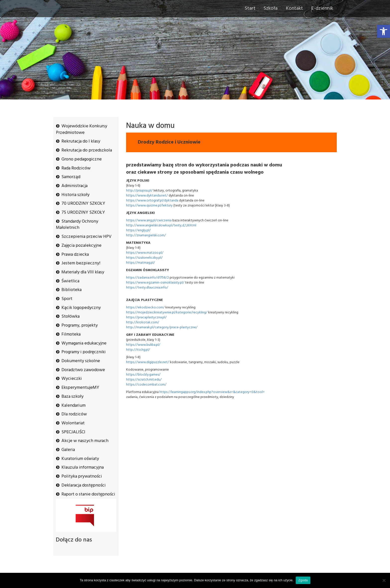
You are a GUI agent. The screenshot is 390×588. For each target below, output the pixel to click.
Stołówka (71, 317)
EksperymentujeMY (80, 388)
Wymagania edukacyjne (84, 343)
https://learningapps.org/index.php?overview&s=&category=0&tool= (212, 392)
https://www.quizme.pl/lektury (149, 206)
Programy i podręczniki (84, 352)
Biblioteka (72, 290)
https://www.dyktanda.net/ (147, 196)
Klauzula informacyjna (83, 467)
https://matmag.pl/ (141, 263)
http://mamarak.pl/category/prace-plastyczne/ (162, 327)
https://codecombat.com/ (146, 385)
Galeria (68, 450)
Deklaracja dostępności (84, 485)
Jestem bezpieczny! (81, 263)
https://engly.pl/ (138, 230)
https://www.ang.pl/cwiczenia (149, 220)
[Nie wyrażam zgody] (384, 580)
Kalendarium (73, 406)
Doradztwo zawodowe (83, 370)
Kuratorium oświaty (80, 459)
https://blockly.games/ (143, 375)
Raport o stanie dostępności (88, 494)
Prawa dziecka (75, 255)
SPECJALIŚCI (73, 432)
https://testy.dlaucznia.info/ (147, 288)
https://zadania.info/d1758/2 (147, 278)
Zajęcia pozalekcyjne (81, 246)
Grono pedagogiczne (82, 159)
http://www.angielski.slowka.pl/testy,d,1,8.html (161, 225)
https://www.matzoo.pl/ (145, 253)
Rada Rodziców (76, 168)
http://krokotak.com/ (143, 322)
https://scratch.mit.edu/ (144, 380)
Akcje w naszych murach (85, 441)
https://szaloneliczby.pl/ (144, 258)
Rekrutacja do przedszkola (87, 150)
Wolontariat (73, 423)
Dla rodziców (74, 414)
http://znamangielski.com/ (146, 235)
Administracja (74, 186)
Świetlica (70, 281)
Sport (67, 299)
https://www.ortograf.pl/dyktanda (152, 201)
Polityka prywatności (82, 476)
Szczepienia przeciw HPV (86, 237)
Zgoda (303, 580)
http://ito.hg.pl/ (138, 350)
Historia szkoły (75, 195)
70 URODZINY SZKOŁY (83, 204)
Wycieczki (72, 379)
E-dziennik (322, 8)
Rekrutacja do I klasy (81, 141)
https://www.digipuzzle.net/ (148, 362)
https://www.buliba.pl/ (143, 345)
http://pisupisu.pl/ (139, 191)
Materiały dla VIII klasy (83, 272)
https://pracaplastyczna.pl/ (146, 318)
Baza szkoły (73, 397)
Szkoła (271, 8)
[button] (384, 31)
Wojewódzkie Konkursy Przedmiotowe (82, 129)
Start (250, 8)
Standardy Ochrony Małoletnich (77, 225)
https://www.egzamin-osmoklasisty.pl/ (155, 283)
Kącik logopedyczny (81, 308)
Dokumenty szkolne (81, 361)
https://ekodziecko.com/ (145, 308)
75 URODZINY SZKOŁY (83, 213)
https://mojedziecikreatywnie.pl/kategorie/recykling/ (167, 313)
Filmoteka (71, 334)
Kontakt (294, 8)
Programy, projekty (80, 325)
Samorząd (71, 177)
